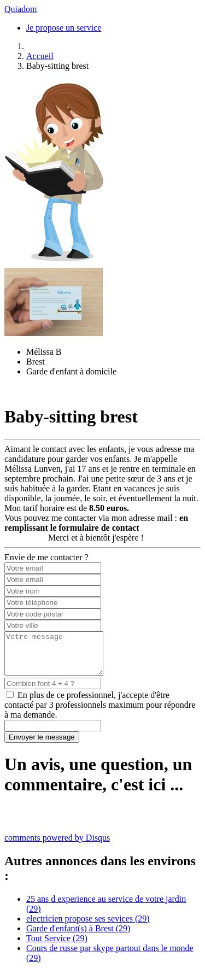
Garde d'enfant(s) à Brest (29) (78, 937)
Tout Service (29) (57, 946)
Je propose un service (64, 28)
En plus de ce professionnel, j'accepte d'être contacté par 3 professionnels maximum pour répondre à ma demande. (100, 713)
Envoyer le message (42, 745)
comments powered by (57, 846)
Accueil (40, 56)
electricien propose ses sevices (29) (88, 927)
